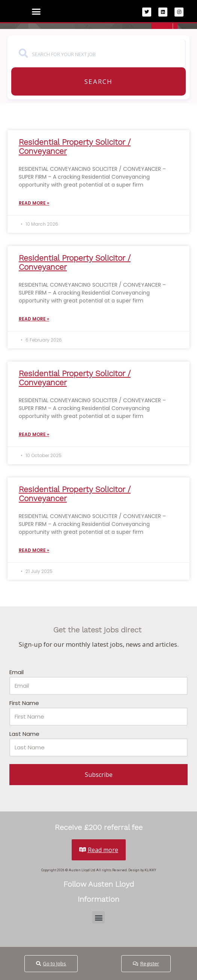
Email (17, 672)
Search (98, 81)
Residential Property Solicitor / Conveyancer (75, 147)
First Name (24, 703)
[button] (36, 12)
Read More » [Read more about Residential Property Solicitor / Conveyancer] (34, 203)
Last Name (24, 734)
